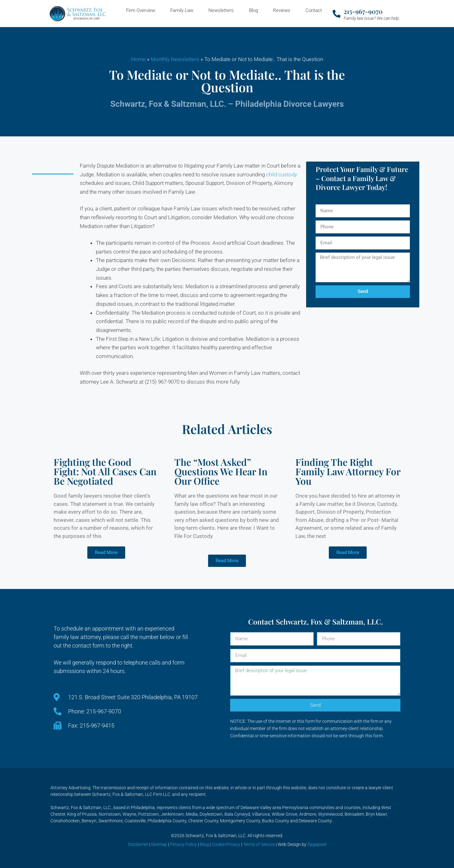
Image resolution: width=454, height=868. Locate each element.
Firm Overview (141, 10)
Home (138, 59)
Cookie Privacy (226, 844)
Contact (314, 10)
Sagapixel (317, 844)
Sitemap (159, 844)
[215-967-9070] (337, 14)
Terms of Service (259, 844)
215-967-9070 (363, 11)
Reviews (282, 10)
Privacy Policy (183, 844)
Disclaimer (138, 844)
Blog (253, 10)
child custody (282, 174)
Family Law (182, 10)
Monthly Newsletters (175, 59)
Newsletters (221, 10)
